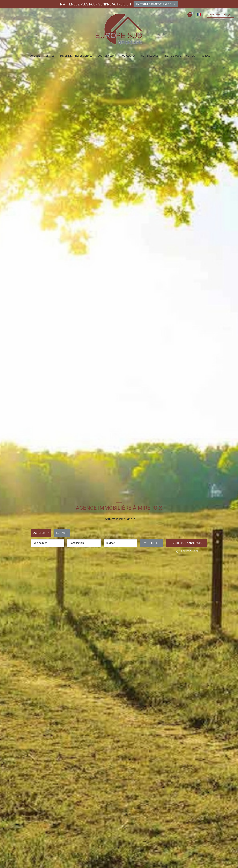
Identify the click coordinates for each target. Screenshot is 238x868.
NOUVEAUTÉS (128, 56)
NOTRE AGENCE (150, 56)
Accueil (35, 56)
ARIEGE (206, 56)
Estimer (62, 533)
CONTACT (191, 56)
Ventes (50, 56)
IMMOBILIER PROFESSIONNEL (76, 56)
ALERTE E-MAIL (172, 56)
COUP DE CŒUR (106, 56)
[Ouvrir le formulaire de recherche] (152, 543)
